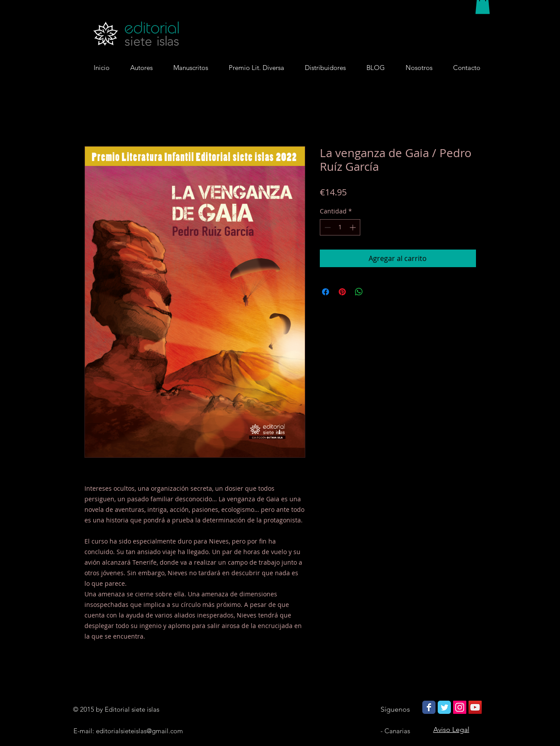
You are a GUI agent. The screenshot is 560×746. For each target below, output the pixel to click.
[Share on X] (376, 292)
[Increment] (353, 227)
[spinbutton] (340, 227)
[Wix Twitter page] (444, 707)
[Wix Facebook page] (429, 707)
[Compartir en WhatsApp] (359, 292)
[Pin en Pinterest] (342, 292)
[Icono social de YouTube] (475, 707)
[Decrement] (327, 227)
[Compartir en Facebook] (326, 292)
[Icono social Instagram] (460, 707)
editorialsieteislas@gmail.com (139, 731)
